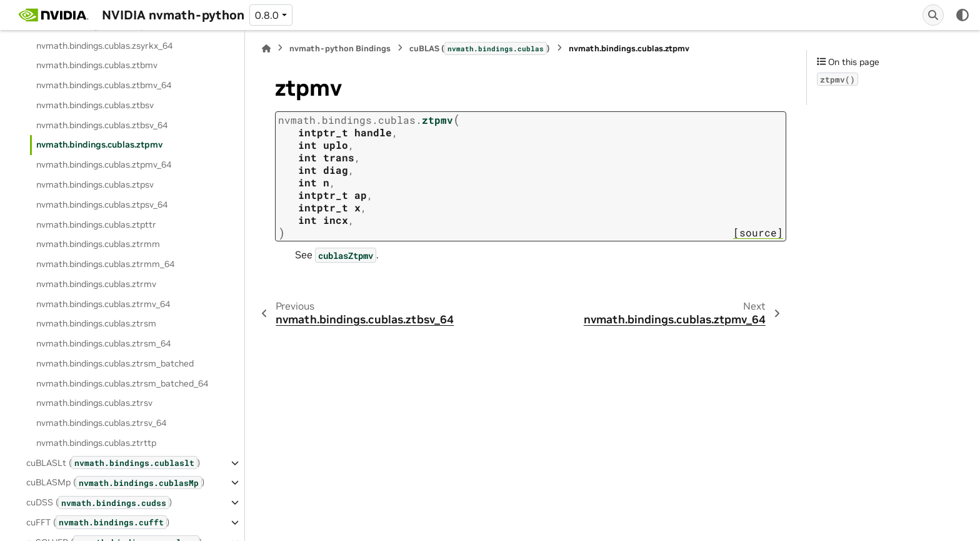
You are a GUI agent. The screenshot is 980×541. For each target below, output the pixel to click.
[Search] (933, 15)
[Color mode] (962, 15)
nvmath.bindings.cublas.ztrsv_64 (101, 423)
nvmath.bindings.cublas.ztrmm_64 (105, 264)
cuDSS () (99, 503)
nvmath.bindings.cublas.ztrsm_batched (115, 363)
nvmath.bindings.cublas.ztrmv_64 (103, 304)
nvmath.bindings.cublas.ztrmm (98, 244)
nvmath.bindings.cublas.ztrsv (94, 403)
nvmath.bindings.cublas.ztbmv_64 (104, 85)
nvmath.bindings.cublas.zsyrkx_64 (104, 46)
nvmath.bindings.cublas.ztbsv (95, 105)
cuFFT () (98, 522)
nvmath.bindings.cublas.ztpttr (96, 225)
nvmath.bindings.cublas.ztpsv (95, 185)
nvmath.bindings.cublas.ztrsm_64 (103, 343)
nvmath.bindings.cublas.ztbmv (97, 65)
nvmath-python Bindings (340, 48)
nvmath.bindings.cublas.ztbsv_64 (102, 125)
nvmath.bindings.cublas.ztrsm (96, 323)
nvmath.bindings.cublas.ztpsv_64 (102, 205)
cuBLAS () (480, 48)
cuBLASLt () (113, 463)
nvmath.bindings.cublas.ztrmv (96, 284)
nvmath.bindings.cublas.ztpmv (99, 144)
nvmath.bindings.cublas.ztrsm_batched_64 (122, 383)
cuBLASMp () (115, 483)
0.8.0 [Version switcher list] (267, 15)
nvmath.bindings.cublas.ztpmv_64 (104, 164)
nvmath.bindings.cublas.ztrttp (96, 443)
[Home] (266, 48)
